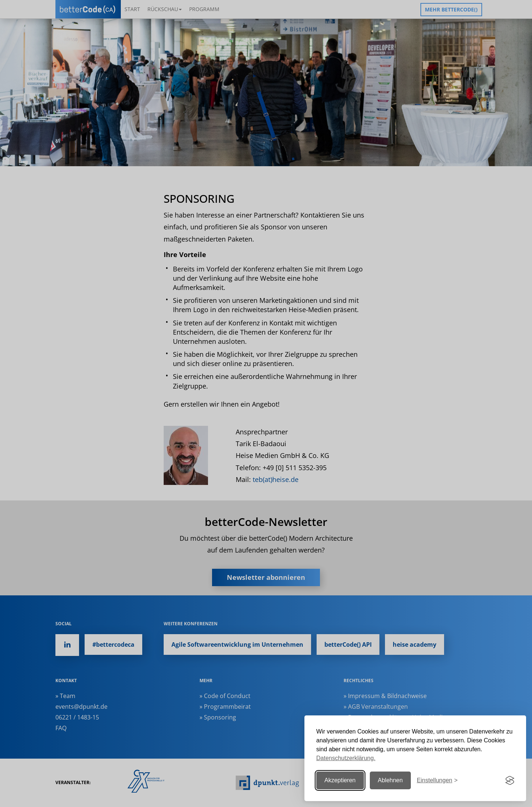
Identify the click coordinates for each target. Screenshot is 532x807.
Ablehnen (391, 780)
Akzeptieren (340, 780)
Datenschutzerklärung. (346, 758)
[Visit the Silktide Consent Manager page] (510, 780)
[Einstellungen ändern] (437, 781)
